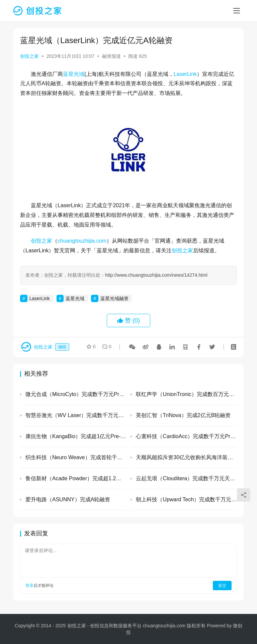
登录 (29, 586)
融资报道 (111, 56)
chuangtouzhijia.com (82, 241)
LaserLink (185, 74)
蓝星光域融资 (114, 298)
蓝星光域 (74, 74)
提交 (222, 586)
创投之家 (29, 56)
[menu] (237, 11)
